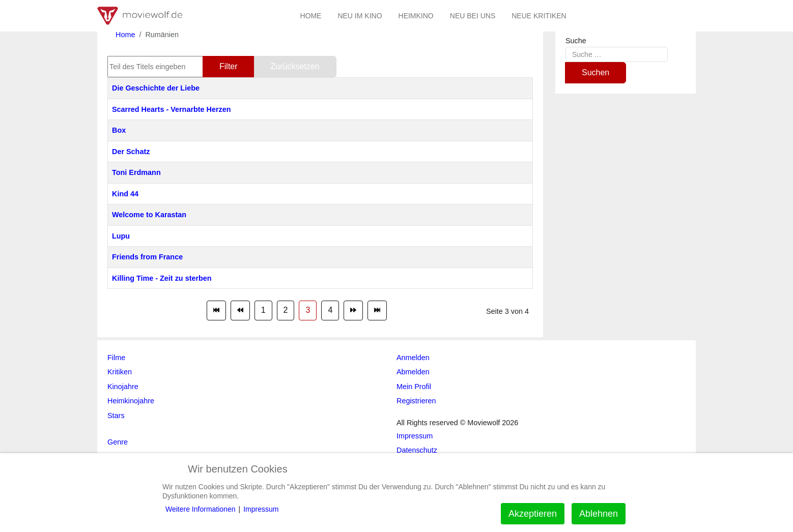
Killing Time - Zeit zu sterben (162, 278)
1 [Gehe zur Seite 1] (263, 310)
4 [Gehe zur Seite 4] (330, 310)
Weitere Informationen (200, 509)
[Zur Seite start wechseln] (216, 310)
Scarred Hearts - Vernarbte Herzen (172, 109)
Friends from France (147, 257)
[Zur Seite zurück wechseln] (240, 310)
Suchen (596, 72)
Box (119, 130)
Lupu (121, 236)
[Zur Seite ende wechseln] (377, 310)
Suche (576, 41)
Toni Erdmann (136, 172)
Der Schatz (131, 152)
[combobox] (617, 54)
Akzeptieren (533, 514)
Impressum (261, 509)
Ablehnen (599, 514)
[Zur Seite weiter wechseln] (353, 310)
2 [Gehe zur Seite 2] (286, 310)
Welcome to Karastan (149, 215)
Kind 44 (125, 194)
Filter (229, 66)
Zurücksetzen (295, 66)
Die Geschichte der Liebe (156, 88)
